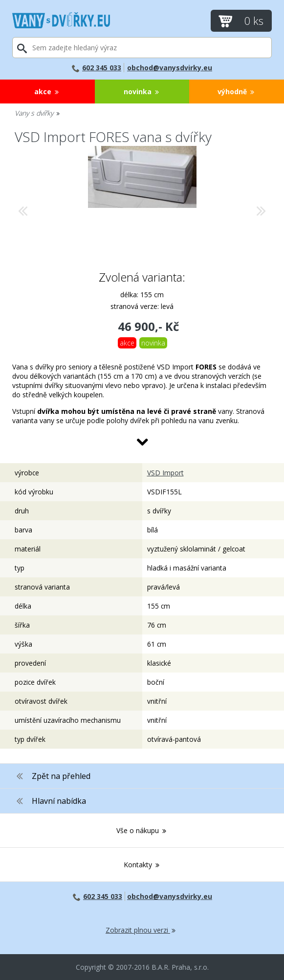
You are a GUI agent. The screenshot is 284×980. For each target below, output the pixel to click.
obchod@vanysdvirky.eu (170, 68)
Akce (47, 92)
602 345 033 (97, 68)
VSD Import (165, 473)
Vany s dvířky (38, 113)
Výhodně (237, 92)
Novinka (142, 92)
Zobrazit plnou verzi (141, 930)
